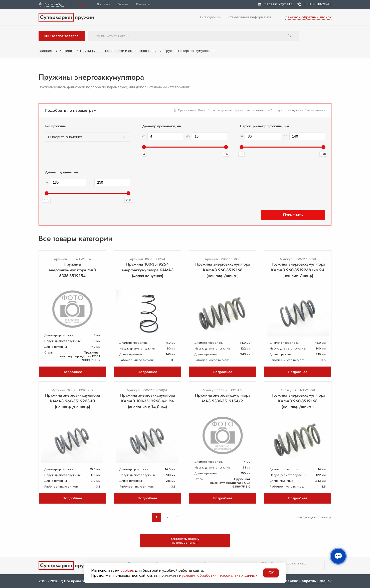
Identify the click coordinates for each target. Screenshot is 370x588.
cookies (127, 570)
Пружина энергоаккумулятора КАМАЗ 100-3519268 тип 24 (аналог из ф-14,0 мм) (148, 401)
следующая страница (314, 517)
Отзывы (123, 4)
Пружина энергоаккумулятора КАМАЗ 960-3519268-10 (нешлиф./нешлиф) (72, 401)
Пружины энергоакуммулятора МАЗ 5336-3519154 (72, 270)
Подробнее (72, 372)
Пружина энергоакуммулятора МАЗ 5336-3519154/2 (223, 398)
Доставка (104, 4)
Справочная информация (250, 17)
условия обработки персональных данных (220, 575)
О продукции (211, 17)
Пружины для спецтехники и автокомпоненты (118, 51)
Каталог (84, 4)
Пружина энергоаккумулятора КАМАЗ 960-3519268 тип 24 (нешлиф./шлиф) (298, 270)
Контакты (143, 4)
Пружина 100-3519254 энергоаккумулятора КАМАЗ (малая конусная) (148, 270)
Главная (45, 51)
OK (271, 573)
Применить (293, 215)
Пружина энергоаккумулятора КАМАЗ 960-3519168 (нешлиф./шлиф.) (223, 270)
